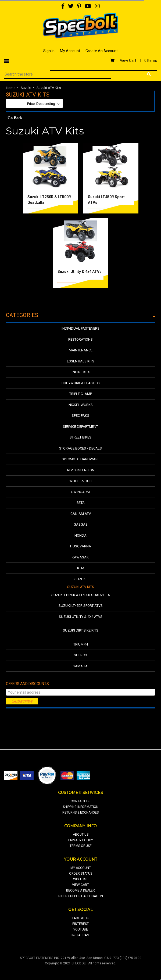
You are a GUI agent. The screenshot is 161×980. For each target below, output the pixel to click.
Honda (80, 535)
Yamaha (80, 666)
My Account (70, 51)
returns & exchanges (80, 812)
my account (81, 868)
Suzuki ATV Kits (49, 88)
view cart (80, 885)
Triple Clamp (81, 394)
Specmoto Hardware (81, 459)
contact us (80, 801)
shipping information (81, 807)
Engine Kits (80, 372)
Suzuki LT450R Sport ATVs (81, 606)
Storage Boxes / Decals (80, 448)
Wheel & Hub (80, 481)
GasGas (81, 524)
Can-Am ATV (81, 514)
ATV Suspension (80, 470)
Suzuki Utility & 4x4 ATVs (80, 272)
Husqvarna (81, 546)
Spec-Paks (80, 416)
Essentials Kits (81, 361)
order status (81, 874)
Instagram (80, 935)
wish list (80, 879)
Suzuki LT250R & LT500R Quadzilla (81, 595)
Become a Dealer (80, 890)
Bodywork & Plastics (81, 383)
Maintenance (81, 350)
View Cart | (134, 60)
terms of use (81, 846)
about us (81, 835)
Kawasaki (81, 557)
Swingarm (80, 492)
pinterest (80, 924)
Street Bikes (80, 437)
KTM (81, 568)
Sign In (49, 51)
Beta (81, 503)
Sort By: (16, 104)
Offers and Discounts (27, 684)
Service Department (80, 427)
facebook (80, 918)
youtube (81, 929)
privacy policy (81, 840)
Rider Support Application (81, 896)
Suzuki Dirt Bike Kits (81, 630)
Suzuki (26, 88)
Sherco (80, 655)
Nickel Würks (81, 405)
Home (11, 88)
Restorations (80, 339)
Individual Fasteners (80, 328)
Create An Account (102, 51)
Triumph (81, 644)
